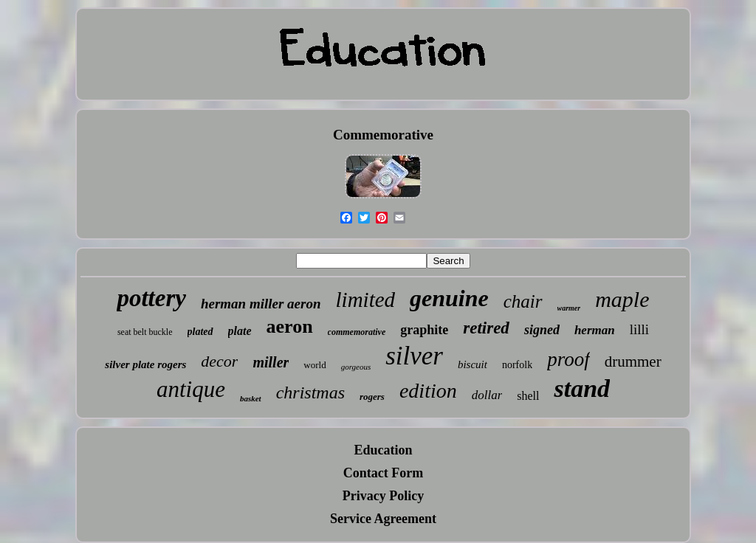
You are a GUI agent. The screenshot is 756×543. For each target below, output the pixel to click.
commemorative (357, 332)
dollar (487, 395)
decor (219, 361)
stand (582, 388)
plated (200, 332)
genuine (449, 298)
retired (486, 328)
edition (428, 391)
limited (366, 300)
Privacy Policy (383, 496)
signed (542, 330)
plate (240, 331)
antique (191, 389)
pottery (151, 298)
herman (595, 330)
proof (568, 359)
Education (383, 450)
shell (528, 396)
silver (414, 356)
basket (251, 398)
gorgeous (356, 367)
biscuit (472, 364)
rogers (372, 397)
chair (523, 301)
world (315, 365)
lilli (639, 329)
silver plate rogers (145, 364)
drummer (633, 362)
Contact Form (383, 473)
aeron (290, 326)
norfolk (517, 365)
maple (622, 299)
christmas (310, 392)
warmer (569, 308)
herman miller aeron (261, 304)
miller (271, 362)
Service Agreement (383, 519)
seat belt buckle (145, 332)
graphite (424, 330)
